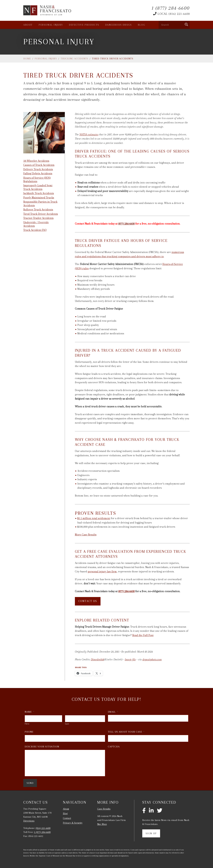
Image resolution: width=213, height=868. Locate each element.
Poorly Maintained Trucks (39, 198)
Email (113, 712)
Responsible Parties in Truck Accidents (40, 203)
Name (30, 712)
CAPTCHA (114, 747)
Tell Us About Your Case (126, 732)
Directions (29, 821)
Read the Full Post (143, 635)
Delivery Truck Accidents (38, 169)
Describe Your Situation (42, 747)
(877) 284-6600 (126, 224)
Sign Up (151, 833)
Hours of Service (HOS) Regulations (37, 179)
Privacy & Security (73, 823)
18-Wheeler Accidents (36, 161)
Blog (141, 25)
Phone (29, 732)
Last (67, 724)
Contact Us (88, 601)
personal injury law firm (102, 571)
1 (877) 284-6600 (42, 832)
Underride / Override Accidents (36, 224)
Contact (67, 818)
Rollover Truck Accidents (38, 210)
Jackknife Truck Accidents (39, 193)
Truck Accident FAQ (35, 230)
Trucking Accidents (74, 59)
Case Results (104, 809)
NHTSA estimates (89, 134)
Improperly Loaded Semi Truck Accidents (38, 187)
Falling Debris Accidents (38, 173)
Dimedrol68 (97, 659)
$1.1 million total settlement (94, 518)
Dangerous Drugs (118, 25)
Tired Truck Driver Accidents (41, 214)
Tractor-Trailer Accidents (38, 218)
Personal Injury (51, 25)
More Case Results (86, 535)
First (27, 724)
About (28, 25)
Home (27, 59)
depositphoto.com (152, 659)
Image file (130, 659)
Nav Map (102, 824)
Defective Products (84, 25)
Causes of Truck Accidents (39, 165)
